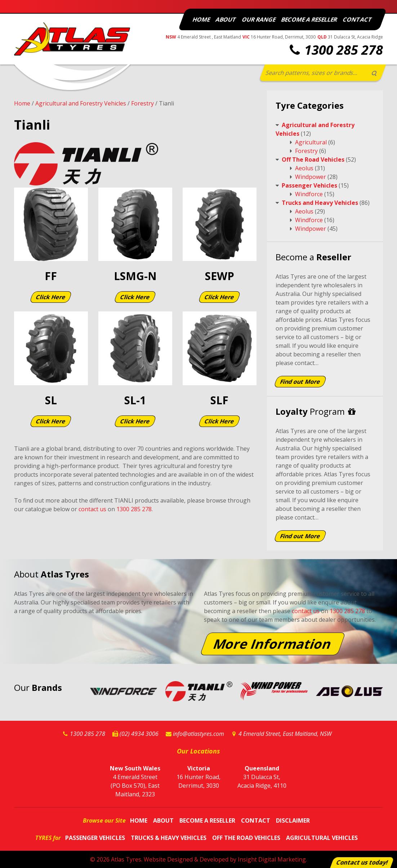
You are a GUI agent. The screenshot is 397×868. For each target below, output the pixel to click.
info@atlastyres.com (198, 734)
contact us (92, 509)
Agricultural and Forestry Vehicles (81, 103)
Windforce (309, 194)
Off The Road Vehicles (313, 159)
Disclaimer (293, 820)
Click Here (51, 297)
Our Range (259, 19)
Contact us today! (362, 863)
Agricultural (311, 142)
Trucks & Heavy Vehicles (169, 838)
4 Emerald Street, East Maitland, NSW (285, 734)
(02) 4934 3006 (139, 734)
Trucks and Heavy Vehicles (320, 203)
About (226, 19)
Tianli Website (199, 692)
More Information (273, 644)
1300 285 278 (344, 50)
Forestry (142, 103)
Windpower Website (274, 692)
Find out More (300, 382)
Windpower (311, 177)
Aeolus (304, 168)
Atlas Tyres (126, 859)
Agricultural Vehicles (322, 838)
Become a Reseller (309, 19)
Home (201, 19)
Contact (358, 19)
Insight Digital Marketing (272, 859)
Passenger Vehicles (309, 185)
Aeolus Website (349, 692)
